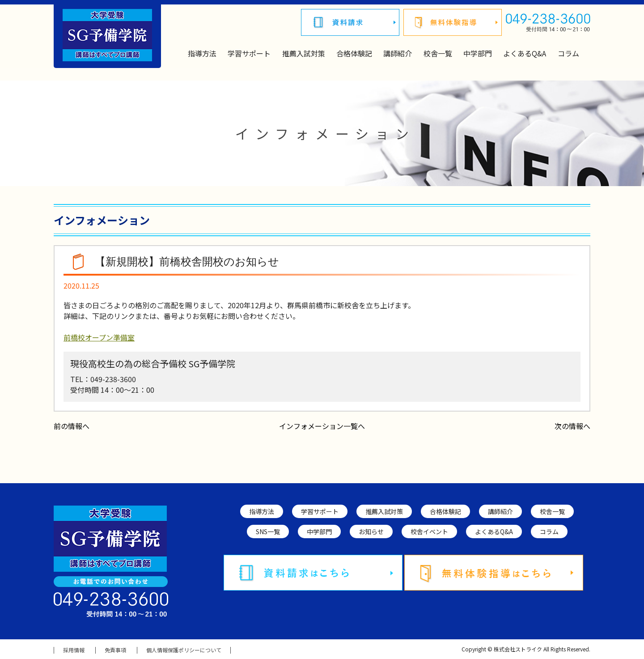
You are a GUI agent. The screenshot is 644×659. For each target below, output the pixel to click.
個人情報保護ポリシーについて (184, 650)
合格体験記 (354, 53)
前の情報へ (72, 426)
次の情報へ (572, 426)
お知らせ (371, 531)
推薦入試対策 (304, 53)
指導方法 (202, 53)
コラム (568, 53)
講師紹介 (398, 53)
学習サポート (249, 53)
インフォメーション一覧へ (322, 426)
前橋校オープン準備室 (99, 337)
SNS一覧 (268, 531)
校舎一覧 (438, 53)
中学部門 (478, 53)
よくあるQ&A (525, 53)
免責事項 (115, 650)
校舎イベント (429, 531)
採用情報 (74, 650)
